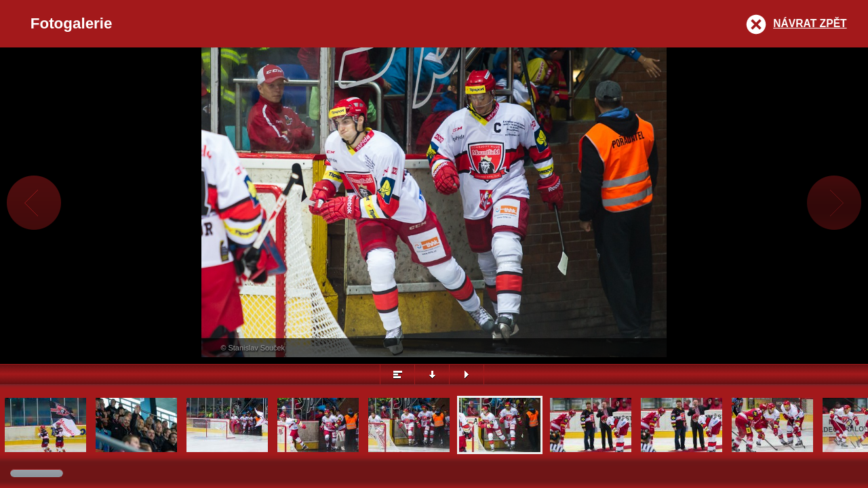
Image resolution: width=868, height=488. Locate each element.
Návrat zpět (810, 23)
